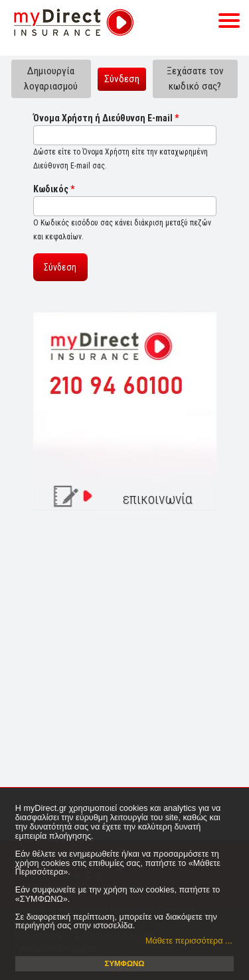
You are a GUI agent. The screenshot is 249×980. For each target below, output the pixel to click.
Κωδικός (54, 189)
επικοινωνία (158, 499)
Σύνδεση (125, 78)
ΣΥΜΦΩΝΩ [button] (125, 963)
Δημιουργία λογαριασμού (51, 79)
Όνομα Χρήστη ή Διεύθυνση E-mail (106, 118)
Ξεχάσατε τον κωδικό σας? (195, 79)
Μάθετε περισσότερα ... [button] (189, 941)
